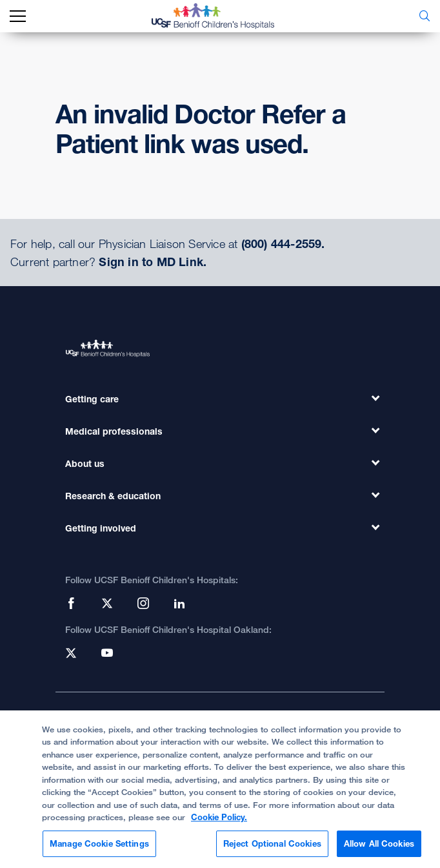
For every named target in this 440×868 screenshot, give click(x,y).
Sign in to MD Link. (153, 262)
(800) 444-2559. (283, 243)
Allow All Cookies (379, 849)
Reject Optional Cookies (272, 849)
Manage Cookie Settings (99, 849)
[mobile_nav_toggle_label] (18, 16)
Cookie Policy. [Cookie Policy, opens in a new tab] (219, 823)
